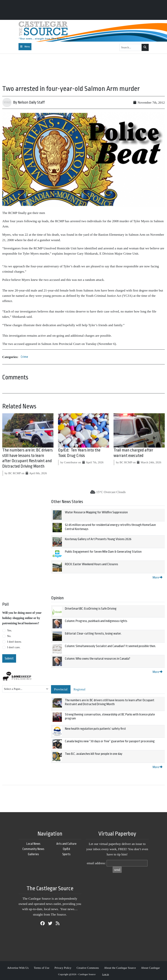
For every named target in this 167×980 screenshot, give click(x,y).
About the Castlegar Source (120, 968)
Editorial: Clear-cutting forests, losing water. (93, 634)
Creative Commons (88, 968)
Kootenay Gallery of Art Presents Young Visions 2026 (98, 539)
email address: (96, 863)
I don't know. (14, 642)
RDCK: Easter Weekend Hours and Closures (91, 564)
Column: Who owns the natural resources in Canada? (98, 659)
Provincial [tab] (61, 689)
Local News (33, 844)
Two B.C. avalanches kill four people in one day (94, 754)
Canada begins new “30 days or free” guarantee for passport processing (110, 741)
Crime (24, 357)
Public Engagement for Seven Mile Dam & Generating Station (103, 552)
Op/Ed (66, 849)
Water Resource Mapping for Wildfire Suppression (96, 512)
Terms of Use (42, 968)
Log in (106, 974)
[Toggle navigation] (25, 47)
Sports (66, 854)
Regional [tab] (79, 689)
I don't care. (14, 647)
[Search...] (131, 47)
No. (9, 636)
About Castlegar (150, 968)
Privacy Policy (63, 968)
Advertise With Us (18, 968)
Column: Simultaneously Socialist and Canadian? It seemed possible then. (110, 646)
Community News (33, 849)
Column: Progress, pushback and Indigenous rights (96, 621)
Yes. (10, 630)
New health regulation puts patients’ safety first (95, 729)
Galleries (33, 854)
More (157, 577)
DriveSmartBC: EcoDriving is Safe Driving (91, 609)
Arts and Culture (66, 844)
